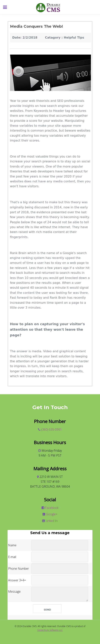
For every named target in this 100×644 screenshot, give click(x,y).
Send (47, 610)
